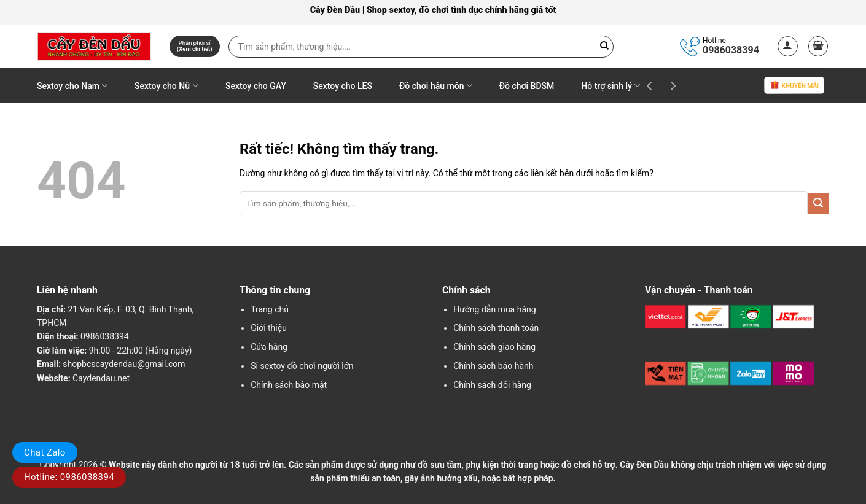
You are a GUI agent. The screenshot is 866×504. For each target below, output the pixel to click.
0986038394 (731, 50)
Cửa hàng (269, 347)
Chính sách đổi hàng (492, 385)
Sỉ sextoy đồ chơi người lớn (302, 366)
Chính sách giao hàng (494, 347)
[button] (788, 46)
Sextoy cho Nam (72, 86)
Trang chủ (270, 309)
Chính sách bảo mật (289, 385)
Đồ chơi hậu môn (436, 86)
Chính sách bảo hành (493, 366)
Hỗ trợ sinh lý (610, 86)
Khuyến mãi (794, 86)
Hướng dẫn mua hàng (494, 309)
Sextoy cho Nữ (166, 86)
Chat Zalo (45, 452)
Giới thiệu (269, 328)
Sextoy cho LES (343, 86)
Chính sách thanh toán (496, 328)
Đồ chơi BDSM (527, 86)
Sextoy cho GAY (256, 86)
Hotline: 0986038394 (69, 477)
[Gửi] (818, 204)
